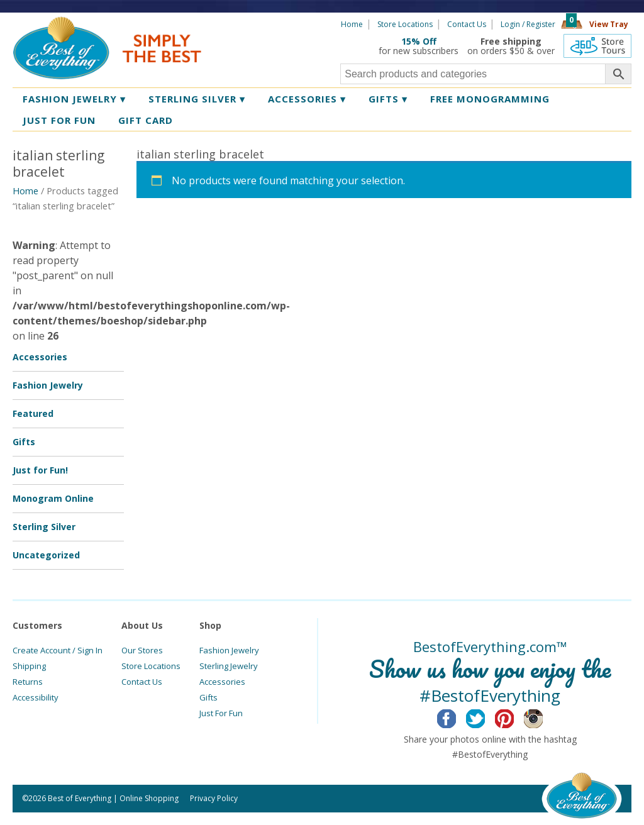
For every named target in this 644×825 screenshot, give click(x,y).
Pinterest (514, 717)
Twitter (485, 717)
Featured (33, 413)
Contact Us (467, 24)
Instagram (543, 717)
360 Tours (597, 46)
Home (352, 24)
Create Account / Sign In (58, 650)
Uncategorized (46, 555)
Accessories (307, 99)
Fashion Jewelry (74, 99)
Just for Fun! (40, 470)
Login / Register (528, 24)
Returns (28, 682)
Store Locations (405, 24)
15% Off (419, 41)
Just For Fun (221, 713)
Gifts (388, 99)
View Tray (609, 24)
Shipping (29, 666)
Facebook (456, 717)
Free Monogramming (490, 99)
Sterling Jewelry (229, 666)
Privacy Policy (214, 798)
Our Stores (142, 650)
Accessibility (36, 697)
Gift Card (146, 120)
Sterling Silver (197, 99)
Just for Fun (59, 120)
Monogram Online (53, 498)
